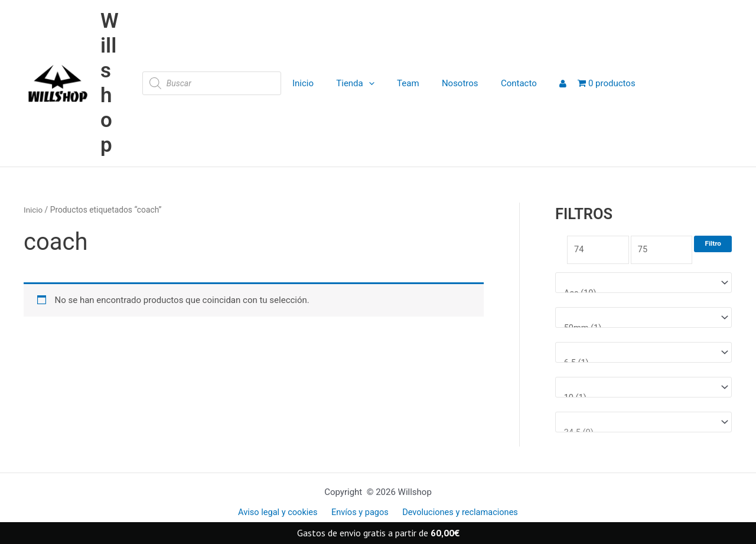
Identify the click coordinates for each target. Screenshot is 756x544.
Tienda (352, 83)
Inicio (304, 83)
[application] (365, 83)
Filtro (713, 243)
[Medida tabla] (643, 354)
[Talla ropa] (643, 390)
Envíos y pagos (359, 513)
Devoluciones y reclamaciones (457, 513)
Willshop (110, 83)
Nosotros (447, 83)
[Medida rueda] (643, 319)
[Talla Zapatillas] (643, 425)
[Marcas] (643, 284)
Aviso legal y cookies (280, 513)
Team (400, 83)
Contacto (501, 83)
